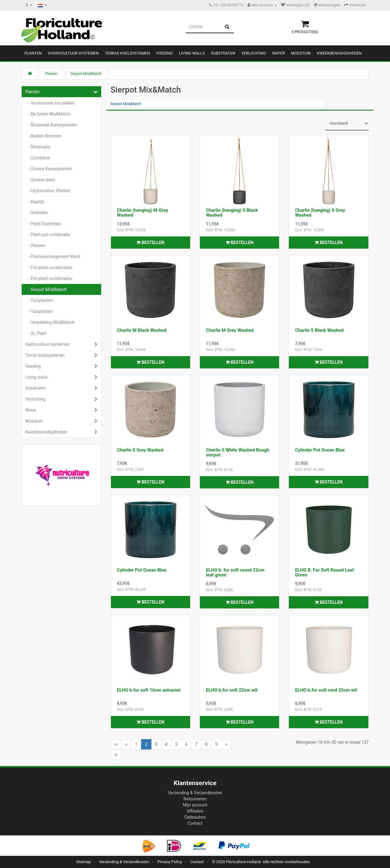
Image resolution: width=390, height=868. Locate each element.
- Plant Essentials (43, 224)
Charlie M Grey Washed (230, 330)
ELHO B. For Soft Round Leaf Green (324, 573)
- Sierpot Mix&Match (46, 289)
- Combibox (38, 158)
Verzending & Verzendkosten (195, 793)
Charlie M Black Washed (142, 330)
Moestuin (301, 53)
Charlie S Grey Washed (140, 450)
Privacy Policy (170, 862)
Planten (33, 53)
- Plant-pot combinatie (48, 235)
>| (116, 755)
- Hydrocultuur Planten (48, 191)
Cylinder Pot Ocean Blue (320, 450)
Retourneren (195, 799)
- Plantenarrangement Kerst (53, 257)
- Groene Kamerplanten (49, 169)
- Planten (35, 246)
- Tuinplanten (39, 300)
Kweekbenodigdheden (339, 53)
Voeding (164, 53)
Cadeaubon (195, 817)
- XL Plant (36, 333)
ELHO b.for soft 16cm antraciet (149, 690)
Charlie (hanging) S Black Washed (232, 213)
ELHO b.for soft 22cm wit (232, 690)
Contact (195, 823)
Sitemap (83, 862)
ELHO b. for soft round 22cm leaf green (235, 573)
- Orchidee (36, 213)
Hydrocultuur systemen (73, 53)
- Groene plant (40, 180)
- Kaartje (35, 202)
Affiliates (195, 811)
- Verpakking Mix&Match (50, 322)
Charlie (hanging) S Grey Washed (320, 213)
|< (116, 744)
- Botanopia (38, 147)
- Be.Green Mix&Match (48, 114)
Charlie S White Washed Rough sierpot (238, 453)
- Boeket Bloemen (43, 136)
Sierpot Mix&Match (86, 74)
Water (278, 53)
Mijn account (195, 805)
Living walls (192, 53)
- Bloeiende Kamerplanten (51, 125)
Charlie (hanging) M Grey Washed (143, 213)
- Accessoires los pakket (50, 103)
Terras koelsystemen (127, 53)
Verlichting (254, 53)
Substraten (223, 53)
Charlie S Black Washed (319, 330)
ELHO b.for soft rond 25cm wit (326, 690)
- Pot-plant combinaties (49, 267)
